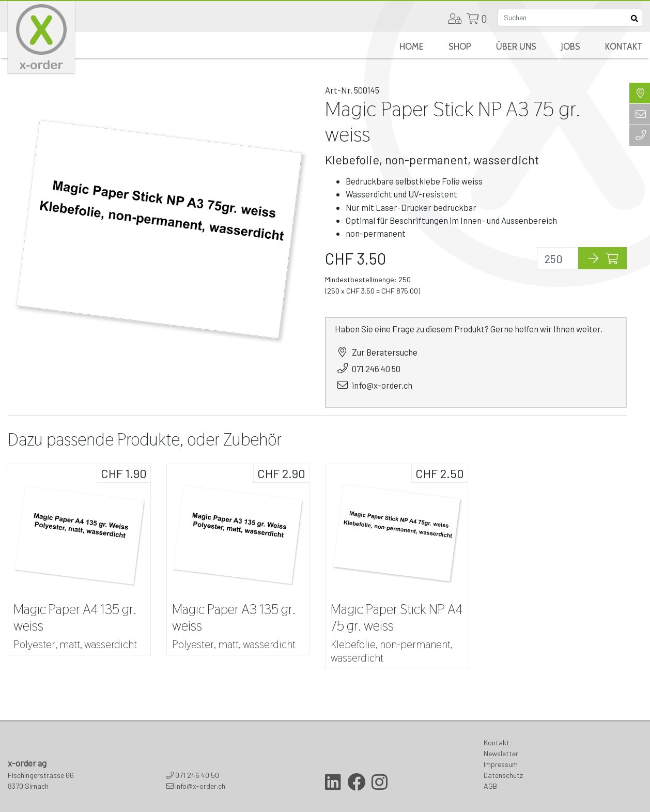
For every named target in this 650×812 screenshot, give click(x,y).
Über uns (516, 47)
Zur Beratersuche (385, 352)
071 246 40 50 (376, 369)
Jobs (571, 47)
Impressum (501, 764)
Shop (460, 47)
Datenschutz (503, 775)
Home (412, 47)
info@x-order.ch (382, 385)
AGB (490, 786)
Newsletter (501, 753)
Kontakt (624, 47)
